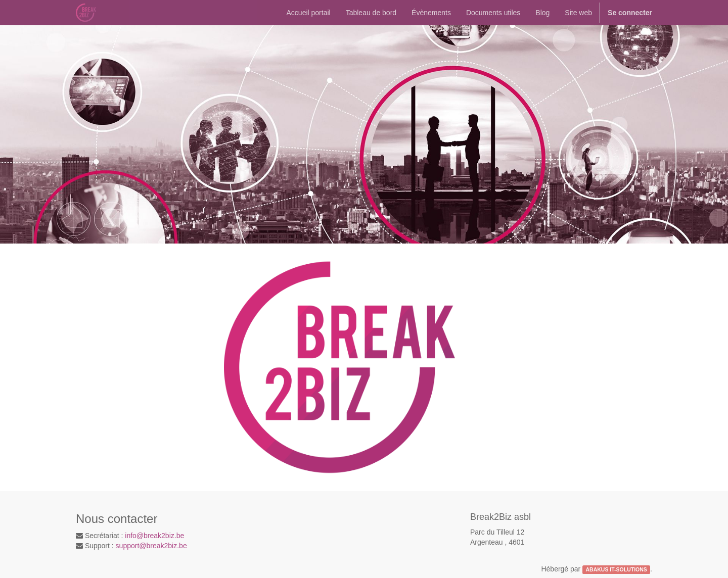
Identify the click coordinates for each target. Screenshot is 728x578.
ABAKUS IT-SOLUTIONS (616, 569)
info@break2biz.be (154, 536)
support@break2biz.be (151, 546)
